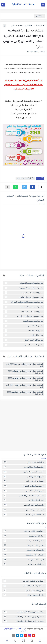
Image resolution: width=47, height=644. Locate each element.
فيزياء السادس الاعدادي (24, 510)
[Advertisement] (23, 426)
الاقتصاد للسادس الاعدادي (24, 472)
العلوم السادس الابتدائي (24, 590)
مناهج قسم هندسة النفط (24, 321)
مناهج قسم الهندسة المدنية (24, 293)
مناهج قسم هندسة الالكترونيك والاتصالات (24, 302)
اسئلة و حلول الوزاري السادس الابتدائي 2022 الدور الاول (25, 372)
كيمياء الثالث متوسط (24, 564)
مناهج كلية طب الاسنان (24, 345)
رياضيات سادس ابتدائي (24, 595)
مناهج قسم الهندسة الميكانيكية (24, 297)
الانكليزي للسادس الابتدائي (24, 586)
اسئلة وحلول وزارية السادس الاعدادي (24, 621)
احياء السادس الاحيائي (24, 462)
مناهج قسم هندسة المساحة (24, 312)
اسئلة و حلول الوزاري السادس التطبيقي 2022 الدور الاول (25, 393)
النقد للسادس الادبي (24, 500)
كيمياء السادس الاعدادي (24, 515)
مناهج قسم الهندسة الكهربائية (24, 283)
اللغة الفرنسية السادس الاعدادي (24, 496)
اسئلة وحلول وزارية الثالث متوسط (24, 612)
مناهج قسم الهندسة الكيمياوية (24, 288)
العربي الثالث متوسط (24, 545)
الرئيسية (40, 26)
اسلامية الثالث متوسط (24, 541)
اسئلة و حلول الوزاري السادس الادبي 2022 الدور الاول (24, 386)
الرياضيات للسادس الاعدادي (24, 486)
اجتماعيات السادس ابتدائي (24, 581)
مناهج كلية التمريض (24, 326)
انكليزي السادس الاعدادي (22, 26)
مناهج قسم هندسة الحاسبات (24, 307)
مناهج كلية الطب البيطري (24, 340)
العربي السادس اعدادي (24, 491)
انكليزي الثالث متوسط (24, 550)
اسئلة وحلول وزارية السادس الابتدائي (24, 617)
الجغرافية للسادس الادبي (24, 481)
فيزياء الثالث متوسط (24, 560)
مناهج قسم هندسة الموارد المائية (24, 316)
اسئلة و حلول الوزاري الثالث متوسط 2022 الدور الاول (24, 365)
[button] (32, 187)
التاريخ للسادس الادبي (24, 477)
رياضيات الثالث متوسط (24, 555)
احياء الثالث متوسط (24, 536)
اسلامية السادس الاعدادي (24, 467)
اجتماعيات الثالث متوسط (24, 531)
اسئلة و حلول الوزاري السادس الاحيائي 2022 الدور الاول (26, 379)
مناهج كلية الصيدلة (24, 330)
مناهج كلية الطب (24, 335)
